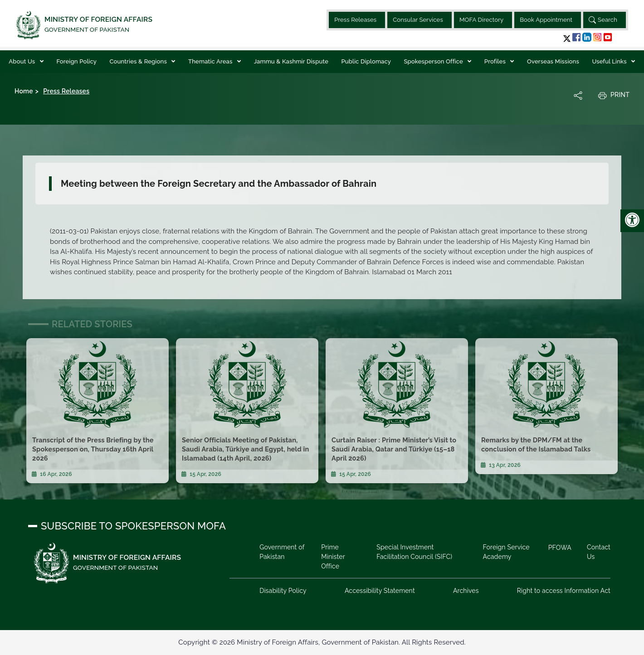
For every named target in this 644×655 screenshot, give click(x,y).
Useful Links (610, 61)
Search (603, 20)
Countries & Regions (139, 61)
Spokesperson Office (434, 61)
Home (24, 91)
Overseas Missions (553, 61)
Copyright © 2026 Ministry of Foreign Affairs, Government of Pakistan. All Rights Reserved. (322, 642)
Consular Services (418, 20)
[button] (567, 38)
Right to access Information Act (563, 591)
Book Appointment (546, 20)
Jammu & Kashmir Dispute (291, 61)
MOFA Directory (481, 20)
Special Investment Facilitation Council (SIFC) (414, 552)
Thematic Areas (211, 61)
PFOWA (559, 548)
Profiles (496, 61)
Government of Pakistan (282, 552)
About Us (22, 61)
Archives (466, 591)
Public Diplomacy (366, 61)
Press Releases (355, 20)
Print (614, 95)
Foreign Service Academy (506, 552)
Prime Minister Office (333, 557)
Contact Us (599, 552)
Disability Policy (283, 591)
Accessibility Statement (380, 591)
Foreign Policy (76, 61)
